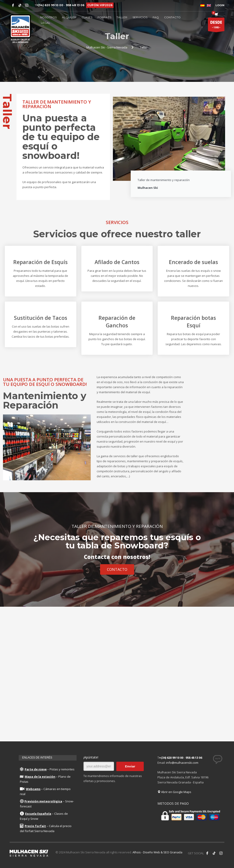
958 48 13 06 (75, 5)
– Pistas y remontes (47, 769)
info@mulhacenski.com (182, 763)
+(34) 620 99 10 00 (50, 5)
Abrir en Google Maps (174, 792)
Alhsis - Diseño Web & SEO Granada (157, 852)
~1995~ (216, 25)
